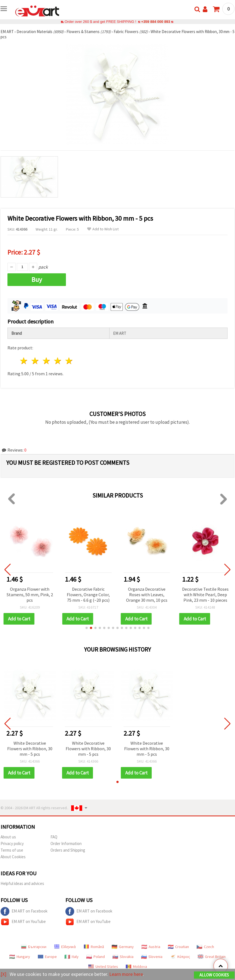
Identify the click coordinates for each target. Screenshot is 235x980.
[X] (3, 974)
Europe (47, 957)
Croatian (178, 947)
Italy (72, 957)
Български (34, 947)
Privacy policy (12, 843)
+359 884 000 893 (156, 22)
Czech (205, 947)
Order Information (66, 843)
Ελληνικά (65, 947)
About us (8, 837)
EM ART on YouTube (23, 922)
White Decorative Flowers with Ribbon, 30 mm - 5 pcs (30, 749)
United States (103, 966)
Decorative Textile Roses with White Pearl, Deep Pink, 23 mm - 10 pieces (205, 595)
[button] (87, 628)
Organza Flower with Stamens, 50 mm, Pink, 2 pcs (30, 595)
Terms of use (12, 850)
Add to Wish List (103, 229)
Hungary (20, 957)
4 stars (58, 361)
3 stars (47, 361)
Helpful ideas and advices (22, 883)
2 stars (35, 361)
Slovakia (123, 957)
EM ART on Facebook (24, 911)
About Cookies (13, 857)
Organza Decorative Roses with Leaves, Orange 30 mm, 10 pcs (147, 595)
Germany (123, 947)
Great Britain (212, 957)
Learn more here (126, 974)
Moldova (136, 966)
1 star (24, 361)
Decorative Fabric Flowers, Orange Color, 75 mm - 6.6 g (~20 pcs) (88, 595)
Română (94, 947)
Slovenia (152, 957)
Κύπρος (180, 957)
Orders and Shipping (68, 850)
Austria (151, 947)
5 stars (69, 361)
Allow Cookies (214, 975)
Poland (96, 957)
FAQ (54, 837)
